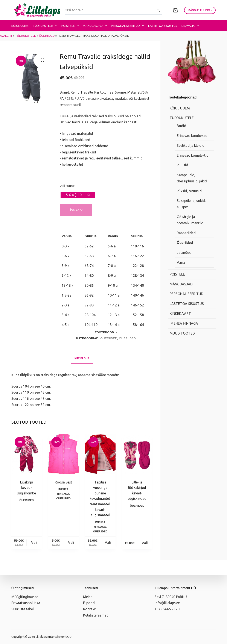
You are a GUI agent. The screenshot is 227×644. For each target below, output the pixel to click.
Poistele (71, 26)
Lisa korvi (76, 210)
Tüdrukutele (46, 26)
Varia (181, 262)
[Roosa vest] (63, 454)
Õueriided (47, 36)
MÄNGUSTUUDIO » (200, 10)
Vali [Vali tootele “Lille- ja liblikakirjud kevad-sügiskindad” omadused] (145, 543)
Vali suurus (68, 186)
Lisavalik (191, 26)
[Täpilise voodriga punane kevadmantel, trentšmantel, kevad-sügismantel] (100, 454)
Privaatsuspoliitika (26, 603)
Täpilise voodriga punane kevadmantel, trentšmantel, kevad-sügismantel (100, 499)
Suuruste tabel (23, 609)
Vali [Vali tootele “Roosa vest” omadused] (71, 542)
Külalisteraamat (95, 615)
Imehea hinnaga (184, 323)
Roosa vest (63, 482)
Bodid (181, 126)
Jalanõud (184, 253)
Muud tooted (182, 333)
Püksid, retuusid (189, 191)
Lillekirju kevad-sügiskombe (27, 488)
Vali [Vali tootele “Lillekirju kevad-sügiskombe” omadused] (34, 542)
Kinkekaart (180, 314)
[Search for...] (109, 10)
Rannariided (186, 233)
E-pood (89, 603)
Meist (87, 597)
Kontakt (89, 609)
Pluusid (182, 165)
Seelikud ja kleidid (191, 145)
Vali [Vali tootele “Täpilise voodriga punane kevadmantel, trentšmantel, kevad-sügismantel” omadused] (108, 542)
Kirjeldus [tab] (82, 358)
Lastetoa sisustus (163, 26)
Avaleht (6, 36)
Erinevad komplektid (193, 155)
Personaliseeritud (128, 26)
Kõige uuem (20, 26)
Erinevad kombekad (192, 136)
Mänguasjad (96, 26)
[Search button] (158, 10)
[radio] (78, 195)
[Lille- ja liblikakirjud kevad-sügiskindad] (137, 454)
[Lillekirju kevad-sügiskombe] (27, 454)
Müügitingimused (25, 597)
